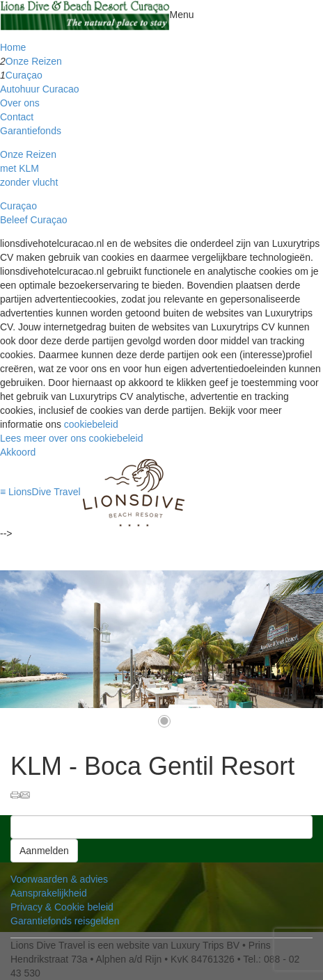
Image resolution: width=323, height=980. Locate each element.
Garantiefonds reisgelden (65, 921)
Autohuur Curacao (40, 89)
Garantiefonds (31, 131)
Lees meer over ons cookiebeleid (71, 438)
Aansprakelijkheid (49, 893)
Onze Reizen (34, 61)
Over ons (20, 103)
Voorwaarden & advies (59, 879)
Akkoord (18, 452)
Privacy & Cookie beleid (62, 907)
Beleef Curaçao (34, 220)
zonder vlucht (29, 182)
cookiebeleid (91, 424)
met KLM (19, 168)
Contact (17, 117)
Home (13, 47)
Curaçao (24, 75)
